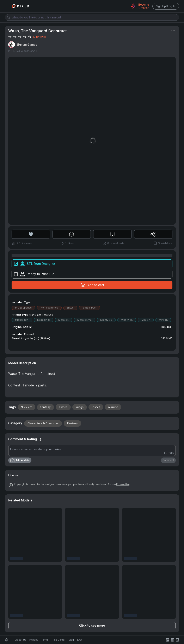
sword (63, 407)
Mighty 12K (22, 320)
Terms (45, 640)
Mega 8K (63, 320)
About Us (21, 640)
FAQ (79, 640)
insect (96, 407)
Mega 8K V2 (84, 320)
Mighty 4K (127, 320)
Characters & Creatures (43, 423)
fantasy (45, 407)
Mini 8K (146, 320)
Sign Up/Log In (166, 6)
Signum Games (27, 45)
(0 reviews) (39, 37)
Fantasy (72, 423)
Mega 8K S (43, 320)
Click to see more (92, 625)
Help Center (59, 640)
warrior (113, 407)
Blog (71, 640)
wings (80, 407)
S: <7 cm (27, 407)
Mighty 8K (106, 320)
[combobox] (92, 17)
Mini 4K (163, 320)
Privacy (34, 640)
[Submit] (8, 17)
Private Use (123, 484)
